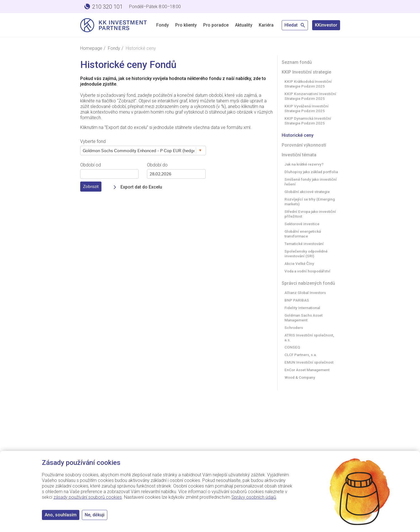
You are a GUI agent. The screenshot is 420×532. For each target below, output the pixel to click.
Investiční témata (299, 155)
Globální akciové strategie (307, 192)
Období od (91, 165)
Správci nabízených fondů (308, 283)
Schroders (294, 328)
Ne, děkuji (95, 515)
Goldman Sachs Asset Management (303, 318)
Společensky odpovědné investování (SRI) (306, 254)
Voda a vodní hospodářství (307, 271)
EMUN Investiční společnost (309, 362)
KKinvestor (326, 25)
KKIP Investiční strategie (306, 72)
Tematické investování (304, 244)
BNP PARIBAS (297, 300)
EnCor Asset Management (307, 370)
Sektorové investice (302, 224)
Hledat (295, 25)
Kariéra (266, 25)
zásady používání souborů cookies (88, 497)
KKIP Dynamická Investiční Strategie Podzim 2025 (308, 121)
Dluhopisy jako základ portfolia (311, 172)
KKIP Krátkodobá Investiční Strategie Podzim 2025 (308, 84)
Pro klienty (186, 25)
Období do (157, 165)
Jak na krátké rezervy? (304, 164)
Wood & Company (300, 377)
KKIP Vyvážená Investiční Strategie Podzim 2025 (307, 108)
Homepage (91, 48)
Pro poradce (216, 25)
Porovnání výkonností (304, 145)
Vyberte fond (93, 141)
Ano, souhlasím (61, 515)
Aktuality (244, 25)
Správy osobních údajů (254, 497)
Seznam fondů (297, 62)
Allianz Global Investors (305, 293)
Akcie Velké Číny (299, 263)
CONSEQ (292, 347)
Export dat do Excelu (141, 187)
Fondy (162, 25)
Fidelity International (302, 308)
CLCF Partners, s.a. (301, 355)
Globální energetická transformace (303, 234)
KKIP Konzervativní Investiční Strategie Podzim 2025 (310, 96)
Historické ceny (298, 135)
